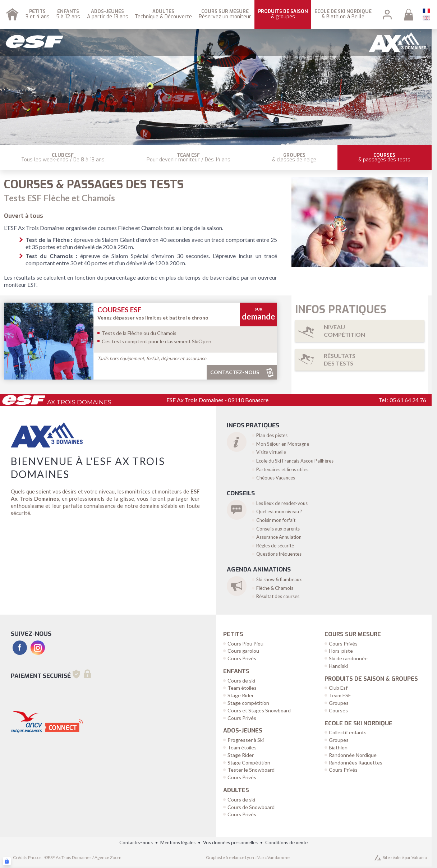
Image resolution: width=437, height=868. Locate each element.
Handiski (338, 666)
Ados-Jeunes (243, 731)
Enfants (236, 671)
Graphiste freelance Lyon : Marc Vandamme (248, 857)
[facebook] (20, 648)
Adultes (236, 790)
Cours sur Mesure (353, 634)
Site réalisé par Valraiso (405, 857)
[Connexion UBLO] (7, 861)
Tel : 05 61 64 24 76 (402, 400)
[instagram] (38, 648)
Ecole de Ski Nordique (358, 724)
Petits (233, 634)
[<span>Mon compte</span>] (387, 15)
